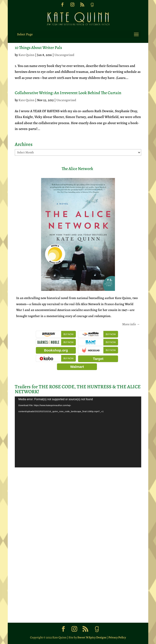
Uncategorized (64, 55)
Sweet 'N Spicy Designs (92, 637)
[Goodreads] (92, 6)
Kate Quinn (27, 55)
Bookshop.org (56, 350)
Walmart (77, 367)
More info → (131, 324)
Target (98, 359)
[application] (78, 432)
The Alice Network (77, 169)
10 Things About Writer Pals (38, 48)
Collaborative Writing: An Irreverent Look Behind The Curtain (68, 93)
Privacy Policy (117, 637)
